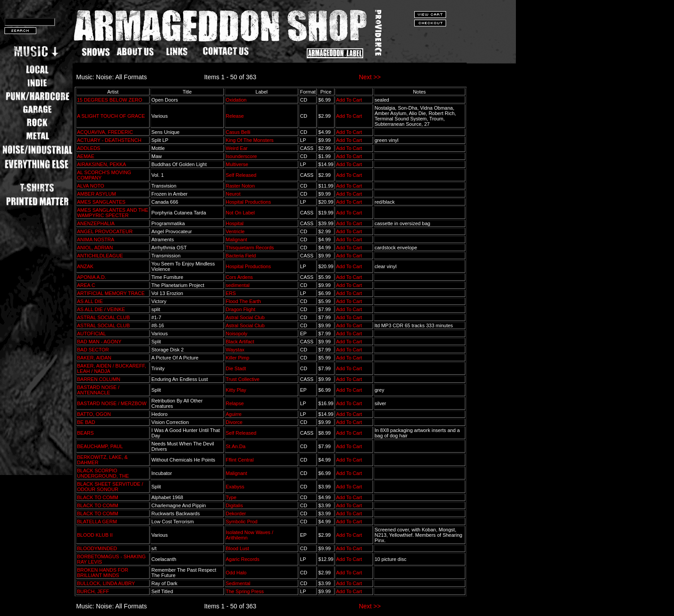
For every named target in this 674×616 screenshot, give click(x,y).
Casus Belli (238, 132)
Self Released (241, 175)
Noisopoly (236, 334)
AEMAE (86, 156)
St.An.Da (236, 446)
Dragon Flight (240, 309)
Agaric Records (243, 559)
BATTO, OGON (94, 414)
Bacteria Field (241, 256)
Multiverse (237, 164)
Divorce (234, 422)
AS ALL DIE (90, 301)
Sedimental (238, 583)
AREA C (86, 285)
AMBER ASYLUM (97, 194)
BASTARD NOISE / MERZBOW (112, 403)
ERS (231, 293)
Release (235, 116)
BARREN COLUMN (99, 379)
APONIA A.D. (92, 277)
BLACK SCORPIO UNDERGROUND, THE (103, 473)
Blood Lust (237, 548)
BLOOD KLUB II (95, 535)
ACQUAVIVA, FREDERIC (105, 132)
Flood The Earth (243, 301)
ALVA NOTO (91, 186)
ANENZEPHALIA (96, 223)
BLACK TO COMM (98, 497)
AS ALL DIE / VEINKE (101, 309)
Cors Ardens (239, 277)
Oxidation (236, 100)
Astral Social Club (245, 317)
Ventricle (235, 231)
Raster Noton (240, 186)
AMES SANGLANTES (101, 202)
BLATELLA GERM (97, 522)
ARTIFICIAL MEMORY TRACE (111, 293)
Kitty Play (236, 390)
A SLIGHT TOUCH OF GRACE (111, 116)
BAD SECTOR (93, 350)
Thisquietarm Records (250, 248)
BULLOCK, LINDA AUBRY (106, 583)
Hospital (235, 223)
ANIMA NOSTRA (96, 240)
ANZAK (85, 266)
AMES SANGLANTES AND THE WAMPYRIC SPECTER (113, 213)
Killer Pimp (238, 358)
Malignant (236, 240)
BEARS (85, 433)
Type (231, 497)
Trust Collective (243, 379)
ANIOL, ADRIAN (95, 248)
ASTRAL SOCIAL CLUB (103, 317)
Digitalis (234, 505)
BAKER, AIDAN (94, 358)
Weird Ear (237, 148)
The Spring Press (245, 591)
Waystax (235, 350)
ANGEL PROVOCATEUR (105, 231)
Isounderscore (241, 156)
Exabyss (235, 487)
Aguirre (234, 414)
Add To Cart (349, 100)
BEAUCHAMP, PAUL (100, 446)
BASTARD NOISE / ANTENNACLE (98, 390)
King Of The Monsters (250, 140)
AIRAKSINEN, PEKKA (101, 164)
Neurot (233, 194)
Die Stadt (236, 368)
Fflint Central (240, 460)
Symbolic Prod (242, 522)
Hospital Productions (248, 202)
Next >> (370, 77)
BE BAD (86, 422)
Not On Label (240, 213)
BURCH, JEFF (93, 591)
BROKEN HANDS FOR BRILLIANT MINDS (103, 573)
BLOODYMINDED (97, 548)
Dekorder (236, 513)
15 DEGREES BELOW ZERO (109, 100)
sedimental (238, 285)
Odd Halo (236, 573)
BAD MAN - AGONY (99, 342)
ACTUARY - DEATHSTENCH (109, 140)
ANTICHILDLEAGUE (100, 256)
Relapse (235, 403)
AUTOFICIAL (91, 334)
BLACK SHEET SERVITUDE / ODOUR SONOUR (110, 487)
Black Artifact (240, 342)
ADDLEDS (89, 148)
